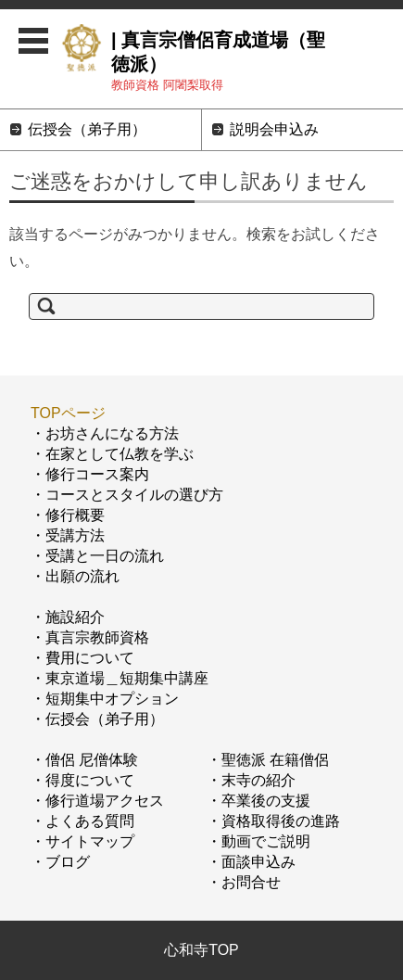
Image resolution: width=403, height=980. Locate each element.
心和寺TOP (201, 950)
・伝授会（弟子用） (97, 719)
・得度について (82, 780)
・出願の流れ (75, 576)
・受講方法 (68, 535)
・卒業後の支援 (258, 801)
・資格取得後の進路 (273, 821)
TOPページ (68, 413)
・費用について (82, 658)
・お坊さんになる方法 (105, 433)
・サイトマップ (82, 841)
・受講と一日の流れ (97, 556)
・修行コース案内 (90, 474)
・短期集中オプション (105, 699)
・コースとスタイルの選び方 (127, 495)
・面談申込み (251, 862)
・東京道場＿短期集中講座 (120, 678)
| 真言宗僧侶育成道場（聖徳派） (218, 52)
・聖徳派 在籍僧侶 (268, 760)
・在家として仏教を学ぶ (112, 454)
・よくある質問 (82, 821)
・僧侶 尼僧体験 (84, 760)
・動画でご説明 (258, 841)
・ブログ (60, 862)
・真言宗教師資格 (90, 637)
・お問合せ (244, 882)
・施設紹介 (68, 617)
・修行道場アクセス (97, 801)
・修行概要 (68, 515)
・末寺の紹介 (251, 780)
